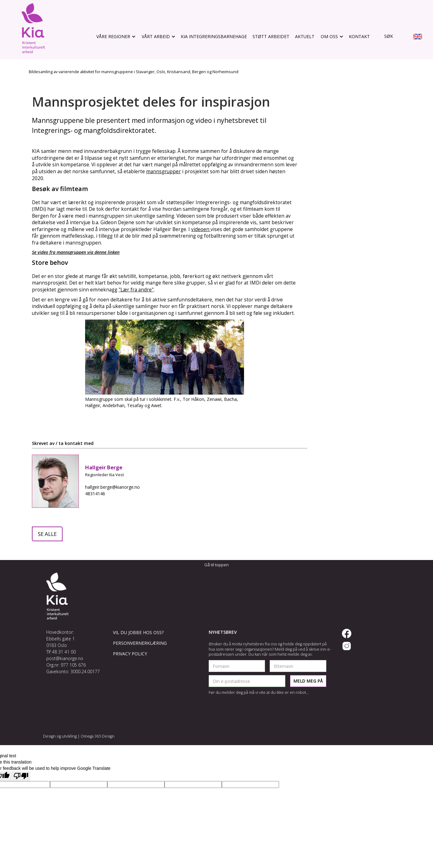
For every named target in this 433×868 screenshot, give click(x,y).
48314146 (95, 494)
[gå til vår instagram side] (347, 646)
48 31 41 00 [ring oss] (64, 652)
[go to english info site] (418, 38)
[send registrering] (308, 681)
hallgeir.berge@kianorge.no (112, 487)
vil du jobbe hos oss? (138, 632)
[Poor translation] (21, 776)
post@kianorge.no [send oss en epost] (65, 658)
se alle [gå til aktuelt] (47, 534)
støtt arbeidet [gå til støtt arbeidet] (271, 36)
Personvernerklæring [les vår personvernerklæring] (140, 643)
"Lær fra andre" (136, 290)
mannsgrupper (163, 172)
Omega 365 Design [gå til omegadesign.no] (98, 736)
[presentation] (256, 711)
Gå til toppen (216, 565)
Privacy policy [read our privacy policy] (130, 654)
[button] (116, 37)
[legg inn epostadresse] (247, 681)
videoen (201, 229)
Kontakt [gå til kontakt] (359, 36)
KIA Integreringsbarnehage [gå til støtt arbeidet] (214, 36)
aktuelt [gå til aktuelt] (305, 36)
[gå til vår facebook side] (347, 633)
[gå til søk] (384, 36)
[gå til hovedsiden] (33, 28)
